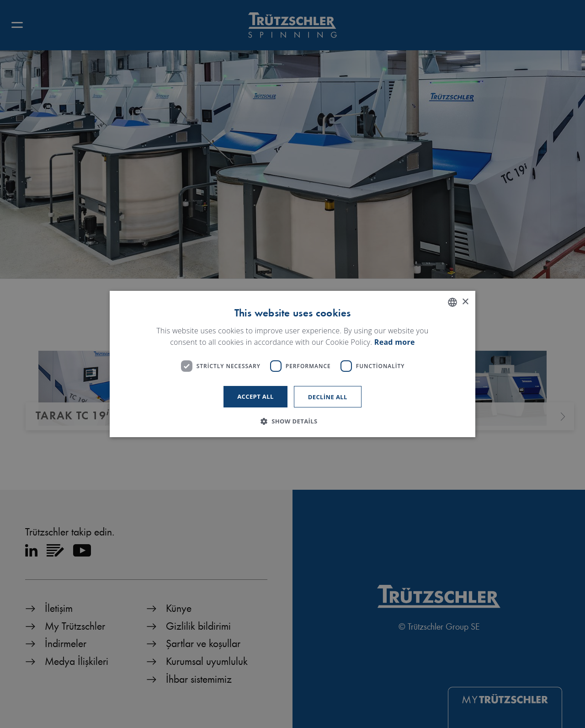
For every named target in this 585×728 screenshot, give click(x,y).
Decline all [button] (328, 397)
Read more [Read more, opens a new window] (395, 343)
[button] (292, 421)
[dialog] (292, 364)
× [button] (465, 302)
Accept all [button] (255, 396)
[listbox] (452, 302)
